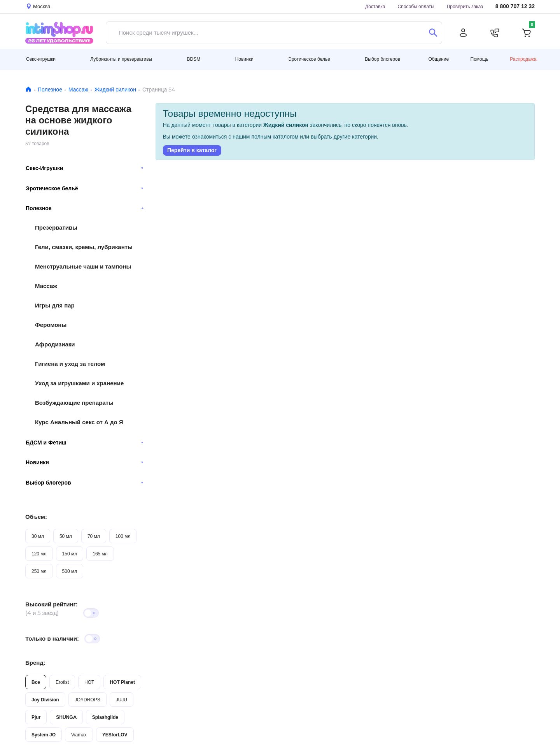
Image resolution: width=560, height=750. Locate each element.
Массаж (78, 90)
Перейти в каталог (192, 150)
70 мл (94, 536)
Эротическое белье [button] (309, 59)
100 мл (123, 536)
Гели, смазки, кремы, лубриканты (84, 247)
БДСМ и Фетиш (85, 443)
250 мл (39, 571)
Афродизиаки (55, 344)
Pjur (36, 717)
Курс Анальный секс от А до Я (79, 422)
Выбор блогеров (85, 483)
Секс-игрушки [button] (41, 59)
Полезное (50, 90)
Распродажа (523, 59)
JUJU (122, 700)
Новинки (85, 462)
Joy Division (45, 700)
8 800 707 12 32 (515, 6)
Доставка (375, 6)
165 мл (100, 554)
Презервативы (56, 227)
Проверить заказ (465, 6)
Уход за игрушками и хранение (79, 383)
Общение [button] (438, 59)
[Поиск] (433, 33)
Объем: (36, 517)
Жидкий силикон (115, 90)
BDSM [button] (194, 59)
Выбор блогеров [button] (382, 59)
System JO (44, 735)
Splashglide (105, 717)
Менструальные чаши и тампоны (83, 266)
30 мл (38, 536)
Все (36, 682)
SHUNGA (66, 717)
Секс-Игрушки (85, 168)
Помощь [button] (479, 59)
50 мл (66, 536)
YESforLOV (115, 735)
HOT (89, 682)
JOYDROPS (87, 700)
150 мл (70, 554)
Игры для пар (55, 305)
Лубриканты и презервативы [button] (121, 59)
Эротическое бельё (85, 188)
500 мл (70, 571)
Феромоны (51, 325)
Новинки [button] (244, 59)
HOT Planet (122, 682)
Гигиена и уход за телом (70, 364)
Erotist (62, 682)
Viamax (79, 735)
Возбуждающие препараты (74, 403)
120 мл (39, 554)
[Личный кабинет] (463, 33)
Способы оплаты (416, 6)
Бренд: (35, 663)
